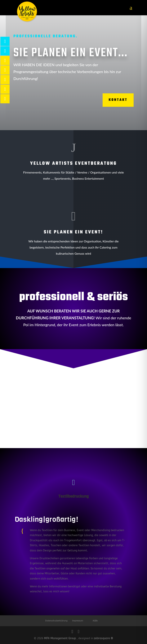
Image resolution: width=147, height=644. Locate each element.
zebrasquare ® (103, 638)
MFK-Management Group (60, 638)
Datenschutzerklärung (56, 621)
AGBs (95, 621)
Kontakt (114, 100)
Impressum (78, 621)
